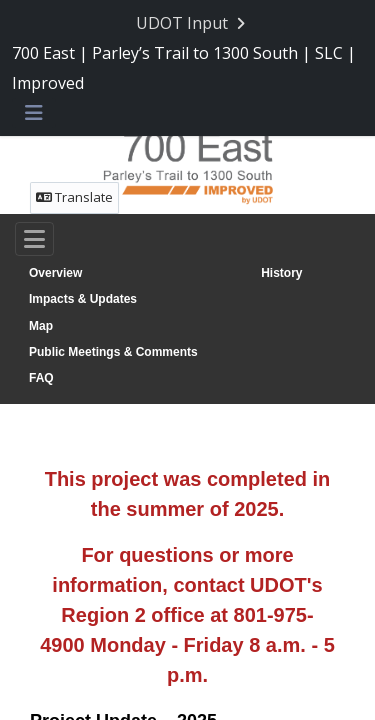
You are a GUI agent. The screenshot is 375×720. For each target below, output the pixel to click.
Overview (55, 273)
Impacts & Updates (83, 299)
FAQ (41, 378)
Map (41, 326)
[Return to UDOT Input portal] (192, 23)
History (281, 273)
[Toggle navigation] (34, 239)
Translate (74, 197)
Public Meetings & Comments (113, 352)
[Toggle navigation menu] (34, 114)
